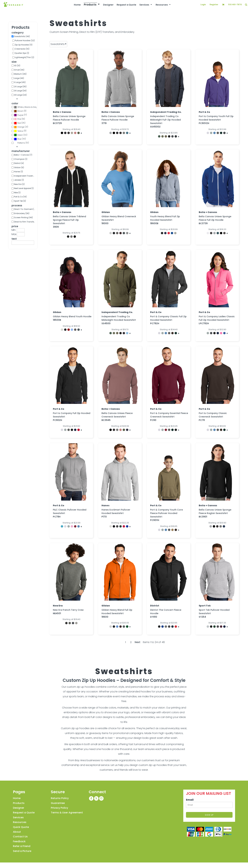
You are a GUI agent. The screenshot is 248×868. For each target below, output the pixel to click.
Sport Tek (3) (20, 201)
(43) (20, 139)
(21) (21, 127)
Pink (19, 119)
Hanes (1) (18, 172)
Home (17, 798)
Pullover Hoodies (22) (25, 40)
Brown (20, 111)
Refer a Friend (22, 846)
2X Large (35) (20, 87)
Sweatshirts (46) (22, 36)
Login (203, 4)
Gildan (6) (19, 167)
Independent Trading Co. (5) (25, 176)
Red (19, 123)
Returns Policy (60, 798)
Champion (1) (21, 159)
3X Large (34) (20, 91)
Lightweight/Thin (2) (24, 57)
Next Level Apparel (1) (24, 188)
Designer (19, 808)
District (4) (19, 163)
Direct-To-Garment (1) (25, 209)
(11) (20, 111)
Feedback (19, 841)
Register (214, 4)
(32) (21, 135)
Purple (20, 115)
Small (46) (19, 70)
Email (190, 800)
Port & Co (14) (20, 197)
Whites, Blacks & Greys (28, 107)
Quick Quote (21, 827)
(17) (20, 115)
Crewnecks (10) (22, 49)
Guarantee (58, 803)
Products (19, 803)
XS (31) (17, 66)
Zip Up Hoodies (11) (24, 45)
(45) (25, 107)
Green (20, 135)
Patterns (21, 143)
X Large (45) (20, 82)
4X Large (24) (20, 95)
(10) (21, 143)
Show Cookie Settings (124, 866)
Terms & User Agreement (67, 813)
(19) (19, 119)
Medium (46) (20, 74)
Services (18, 817)
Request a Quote (24, 813)
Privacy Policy (59, 808)
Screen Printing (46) (23, 217)
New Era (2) (19, 184)
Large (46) (19, 78)
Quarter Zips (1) (22, 53)
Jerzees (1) (19, 180)
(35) (20, 123)
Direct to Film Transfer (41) (25, 222)
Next (137, 642)
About (17, 832)
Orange (21, 127)
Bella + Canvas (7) (23, 155)
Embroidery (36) (22, 213)
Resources (20, 822)
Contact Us (20, 837)
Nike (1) (17, 193)
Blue (19, 139)
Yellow (20, 131)
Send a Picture (22, 851)
